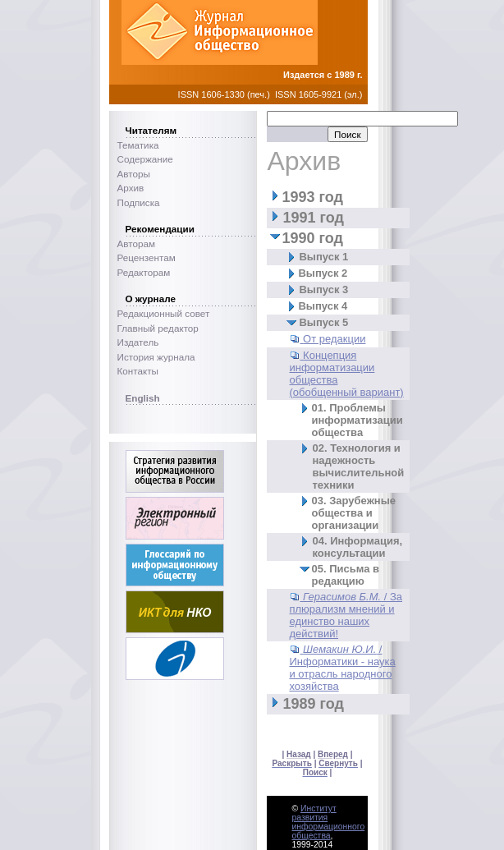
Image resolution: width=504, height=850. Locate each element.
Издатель (138, 342)
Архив (131, 188)
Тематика (138, 145)
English (143, 398)
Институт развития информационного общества (328, 822)
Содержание (145, 159)
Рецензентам (147, 257)
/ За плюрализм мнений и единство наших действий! (346, 615)
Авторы (134, 174)
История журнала (156, 357)
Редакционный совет (164, 313)
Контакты (138, 371)
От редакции (334, 339)
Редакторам (144, 272)
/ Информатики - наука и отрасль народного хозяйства (342, 668)
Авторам (137, 244)
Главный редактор (158, 328)
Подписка (139, 202)
